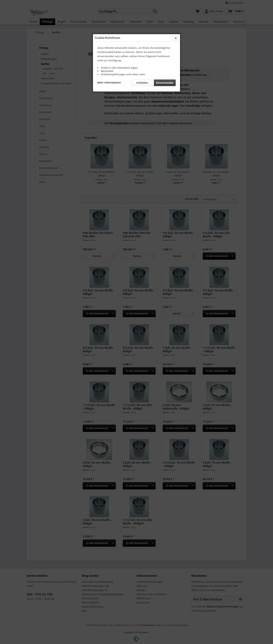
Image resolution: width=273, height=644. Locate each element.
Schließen (142, 83)
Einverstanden (165, 83)
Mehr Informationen (109, 83)
